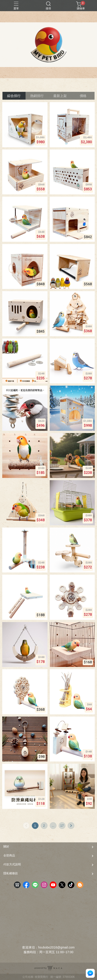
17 (62, 826)
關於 (6, 846)
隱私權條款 (11, 873)
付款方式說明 (12, 864)
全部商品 (9, 855)
